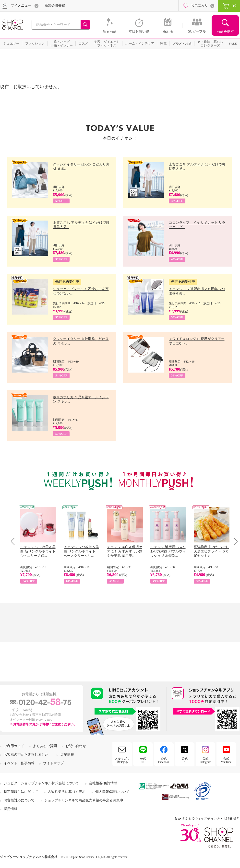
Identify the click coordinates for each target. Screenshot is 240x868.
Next (234, 541)
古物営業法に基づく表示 (67, 792)
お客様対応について (19, 800)
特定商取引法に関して (21, 792)
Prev (15, 541)
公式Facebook (164, 760)
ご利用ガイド (14, 746)
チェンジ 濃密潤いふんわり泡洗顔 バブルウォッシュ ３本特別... (168, 551)
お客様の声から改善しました (26, 755)
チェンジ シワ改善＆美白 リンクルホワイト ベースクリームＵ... (81, 551)
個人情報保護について (112, 792)
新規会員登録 (55, 6)
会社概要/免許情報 (103, 783)
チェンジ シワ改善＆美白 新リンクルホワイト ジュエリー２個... (38, 551)
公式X (185, 760)
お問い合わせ (76, 746)
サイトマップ (53, 763)
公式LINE (143, 760)
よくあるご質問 (45, 746)
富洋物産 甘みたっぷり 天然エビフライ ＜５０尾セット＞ (211, 551)
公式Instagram (205, 760)
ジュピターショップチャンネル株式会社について (41, 783)
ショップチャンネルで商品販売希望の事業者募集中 (84, 800)
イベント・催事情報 (19, 763)
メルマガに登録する (122, 760)
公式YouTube (226, 760)
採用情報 (11, 809)
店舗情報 (67, 755)
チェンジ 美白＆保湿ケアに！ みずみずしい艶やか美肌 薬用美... (125, 551)
